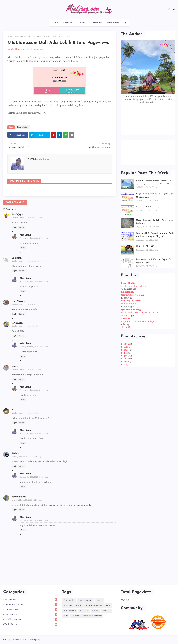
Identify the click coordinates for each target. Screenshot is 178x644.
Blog (38, 639)
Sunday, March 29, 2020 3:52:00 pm (26, 370)
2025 (127, 344)
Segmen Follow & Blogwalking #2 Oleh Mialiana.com (155, 195)
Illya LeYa (17, 323)
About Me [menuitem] (68, 23)
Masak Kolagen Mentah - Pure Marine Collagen (155, 222)
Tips (66, 616)
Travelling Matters (31, 619)
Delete (21, 227)
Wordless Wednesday (92, 616)
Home (10, 37)
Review (95, 611)
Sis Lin (15, 453)
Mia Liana (16, 49)
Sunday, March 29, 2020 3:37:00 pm (26, 326)
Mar (127, 350)
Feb (126, 353)
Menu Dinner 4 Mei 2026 (133, 295)
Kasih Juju (17, 214)
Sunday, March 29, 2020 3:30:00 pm (26, 305)
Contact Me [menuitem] (96, 23)
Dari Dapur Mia (86, 600)
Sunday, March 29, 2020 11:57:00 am (27, 218)
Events (100, 600)
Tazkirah (107, 611)
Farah (15, 366)
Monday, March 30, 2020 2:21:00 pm (27, 500)
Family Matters (31, 609)
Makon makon (128, 304)
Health (79, 605)
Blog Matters (21, 37)
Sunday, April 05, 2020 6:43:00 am (34, 238)
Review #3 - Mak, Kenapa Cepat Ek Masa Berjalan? (153, 261)
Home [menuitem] (55, 23)
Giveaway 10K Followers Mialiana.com (154, 207)
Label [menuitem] (82, 23)
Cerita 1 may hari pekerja (134, 286)
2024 (127, 359)
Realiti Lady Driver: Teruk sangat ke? (139, 313)
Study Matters (31, 614)
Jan (126, 356)
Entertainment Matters (31, 604)
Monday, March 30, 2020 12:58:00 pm (27, 457)
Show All (126, 327)
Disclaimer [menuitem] (113, 23)
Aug (126, 365)
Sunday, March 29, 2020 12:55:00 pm (27, 261)
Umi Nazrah (18, 301)
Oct (126, 362)
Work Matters (31, 624)
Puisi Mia (84, 611)
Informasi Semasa (94, 605)
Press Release (70, 611)
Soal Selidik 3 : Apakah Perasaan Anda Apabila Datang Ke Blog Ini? (155, 235)
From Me (68, 605)
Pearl (108, 605)
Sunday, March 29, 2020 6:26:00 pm (26, 413)
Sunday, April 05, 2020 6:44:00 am (34, 390)
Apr (126, 347)
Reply (14, 227)
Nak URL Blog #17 (145, 246)
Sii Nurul (17, 258)
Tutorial (75, 616)
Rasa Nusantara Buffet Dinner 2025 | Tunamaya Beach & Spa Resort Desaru (155, 182)
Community (69, 600)
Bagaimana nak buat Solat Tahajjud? (139, 322)
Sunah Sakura (19, 497)
